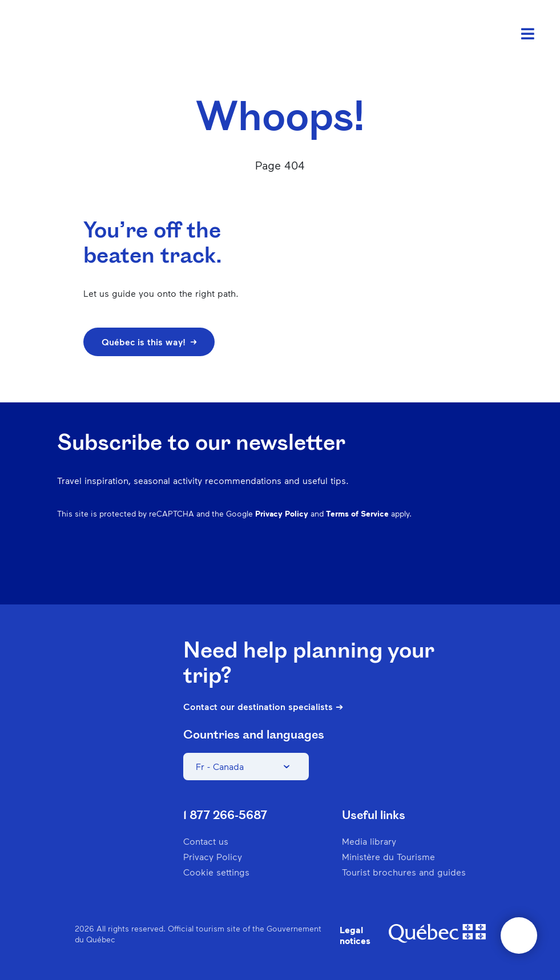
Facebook (347, 569)
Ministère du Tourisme (388, 856)
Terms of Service (357, 513)
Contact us (206, 841)
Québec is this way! (149, 342)
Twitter (465, 569)
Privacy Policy (282, 513)
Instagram (376, 569)
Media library (369, 841)
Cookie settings (216, 872)
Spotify (436, 569)
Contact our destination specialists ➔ (263, 707)
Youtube (495, 569)
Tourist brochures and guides (404, 872)
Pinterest (406, 569)
